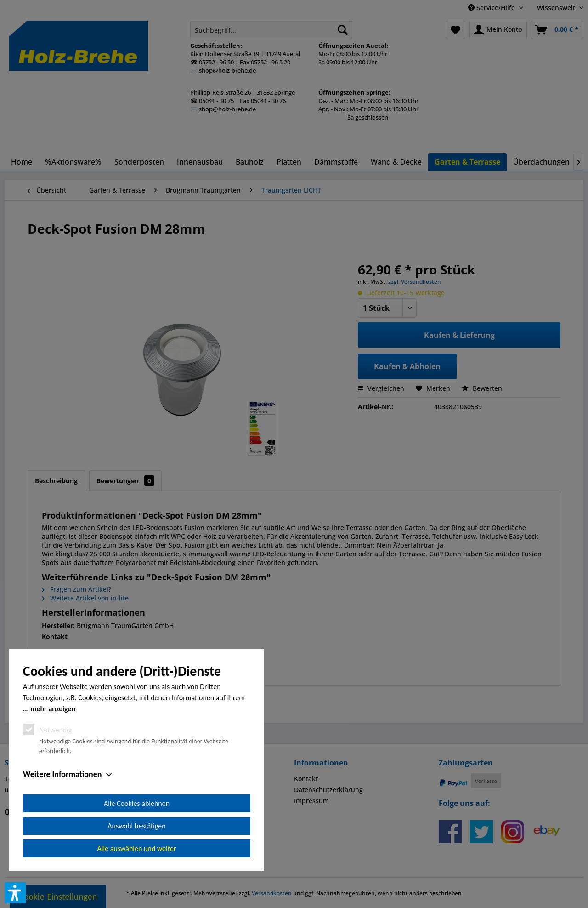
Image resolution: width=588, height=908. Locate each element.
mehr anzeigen (53, 709)
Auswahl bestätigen (136, 826)
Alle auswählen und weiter (137, 848)
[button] (15, 893)
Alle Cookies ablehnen (137, 803)
